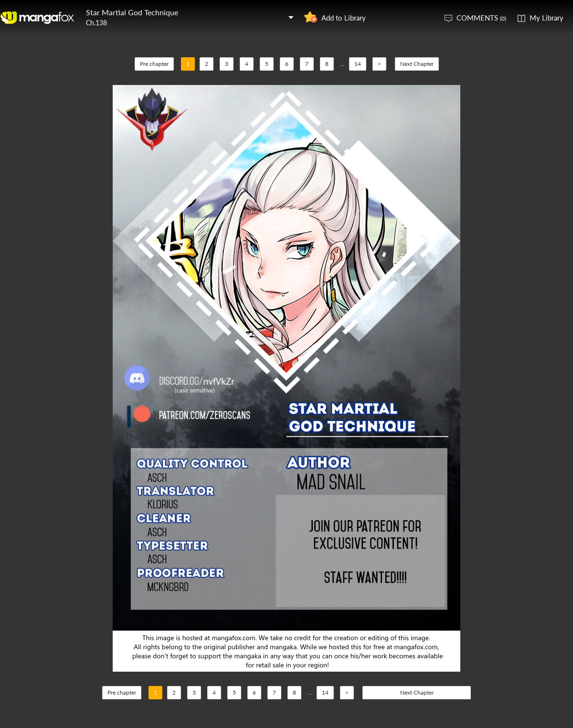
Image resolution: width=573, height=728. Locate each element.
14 (358, 64)
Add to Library (344, 18)
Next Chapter (417, 64)
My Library (546, 18)
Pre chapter (154, 64)
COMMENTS (481, 18)
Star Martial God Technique (132, 12)
